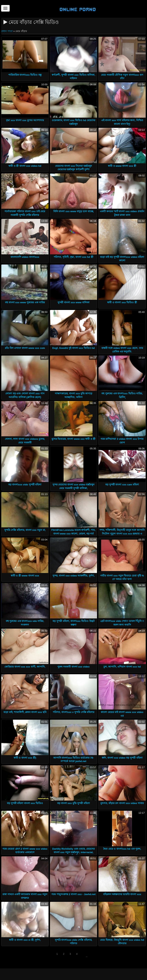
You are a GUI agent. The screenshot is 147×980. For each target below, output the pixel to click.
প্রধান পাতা (7, 31)
